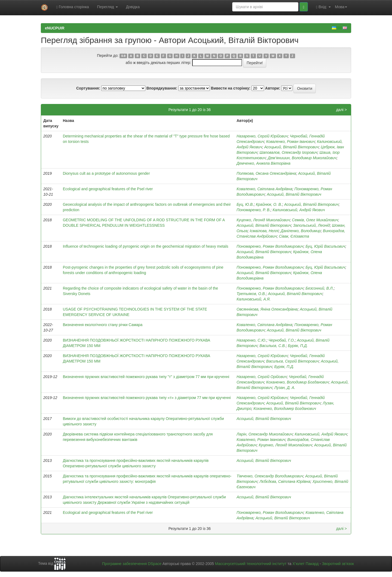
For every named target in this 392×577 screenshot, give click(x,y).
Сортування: (88, 88)
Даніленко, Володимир (301, 231)
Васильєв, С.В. (272, 346)
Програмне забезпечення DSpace (132, 564)
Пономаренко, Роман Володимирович (270, 246)
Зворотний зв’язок (338, 564)
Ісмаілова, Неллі (264, 231)
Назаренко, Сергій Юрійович (262, 136)
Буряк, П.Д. (298, 346)
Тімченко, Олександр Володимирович (270, 476)
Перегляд (108, 7)
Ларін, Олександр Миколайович (265, 434)
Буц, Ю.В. (245, 204)
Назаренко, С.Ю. (251, 340)
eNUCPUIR (55, 28)
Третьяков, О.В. (251, 294)
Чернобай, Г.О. (282, 340)
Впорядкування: (162, 88)
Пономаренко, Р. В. (253, 210)
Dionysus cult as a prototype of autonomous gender (106, 173)
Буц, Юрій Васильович (325, 246)
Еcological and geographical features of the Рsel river (108, 512)
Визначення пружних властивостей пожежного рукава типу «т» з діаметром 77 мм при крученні (147, 398)
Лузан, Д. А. (285, 388)
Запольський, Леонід (312, 225)
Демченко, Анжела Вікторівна (264, 163)
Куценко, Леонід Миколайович (263, 220)
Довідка (133, 7)
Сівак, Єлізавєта (294, 236)
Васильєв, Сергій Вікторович (293, 361)
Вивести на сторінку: (231, 88)
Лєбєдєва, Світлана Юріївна (285, 481)
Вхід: (323, 7)
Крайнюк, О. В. (269, 204)
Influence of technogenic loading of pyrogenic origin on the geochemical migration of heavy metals (146, 246)
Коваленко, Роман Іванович (291, 142)
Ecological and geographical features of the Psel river (108, 189)
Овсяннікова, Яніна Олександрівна (267, 309)
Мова (341, 7)
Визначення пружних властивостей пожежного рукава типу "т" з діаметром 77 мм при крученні (146, 377)
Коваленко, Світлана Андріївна (264, 189)
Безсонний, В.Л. (319, 288)
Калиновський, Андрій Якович (299, 210)
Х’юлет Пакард (305, 564)
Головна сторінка (73, 7)
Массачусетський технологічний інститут (251, 564)
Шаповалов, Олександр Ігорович (288, 152)
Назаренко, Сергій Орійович (262, 377)
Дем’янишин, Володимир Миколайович (302, 158)
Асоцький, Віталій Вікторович (291, 147)
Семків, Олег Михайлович (315, 220)
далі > (342, 110)
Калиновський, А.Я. (254, 299)
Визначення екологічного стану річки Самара (103, 325)
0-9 (123, 56)
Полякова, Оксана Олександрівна (266, 173)
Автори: (273, 88)
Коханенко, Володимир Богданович (298, 382)
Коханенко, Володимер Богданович (285, 409)
